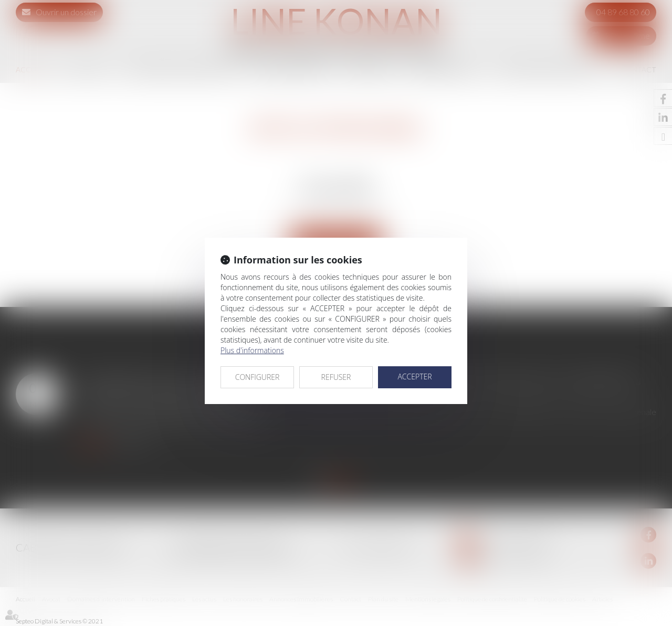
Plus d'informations (252, 350)
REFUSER (336, 377)
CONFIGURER (258, 377)
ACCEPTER (414, 376)
